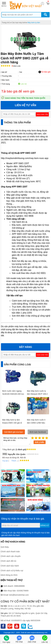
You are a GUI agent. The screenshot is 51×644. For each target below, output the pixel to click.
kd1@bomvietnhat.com (19, 595)
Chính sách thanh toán (10, 552)
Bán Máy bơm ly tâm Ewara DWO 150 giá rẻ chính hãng (12, 423)
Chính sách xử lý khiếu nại (12, 571)
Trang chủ (6, 23)
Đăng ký (45, 525)
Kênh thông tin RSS (9, 575)
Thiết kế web (25, 633)
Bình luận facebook (38, 432)
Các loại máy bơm (19, 23)
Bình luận (16, 66)
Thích (13, 461)
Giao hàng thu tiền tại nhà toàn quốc (25, 98)
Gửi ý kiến (40, 442)
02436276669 (23, 591)
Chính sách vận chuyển (11, 556)
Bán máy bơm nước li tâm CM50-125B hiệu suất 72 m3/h (36, 423)
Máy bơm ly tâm (34, 23)
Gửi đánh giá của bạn (14, 432)
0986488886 (19, 586)
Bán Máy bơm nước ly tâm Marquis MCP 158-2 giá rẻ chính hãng (37, 394)
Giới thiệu (5, 547)
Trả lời (5, 461)
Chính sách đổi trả (8, 561)
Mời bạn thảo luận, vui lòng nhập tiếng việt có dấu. (17, 441)
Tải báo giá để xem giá (18, 91)
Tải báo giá (44, 72)
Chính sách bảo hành (10, 566)
